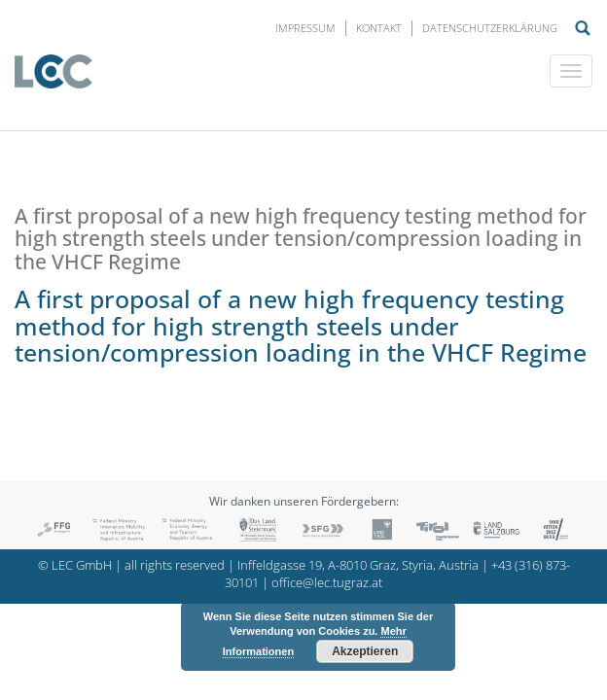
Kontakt (379, 28)
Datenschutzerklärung (490, 28)
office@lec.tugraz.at (327, 583)
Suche (583, 28)
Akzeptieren (365, 651)
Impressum (305, 28)
